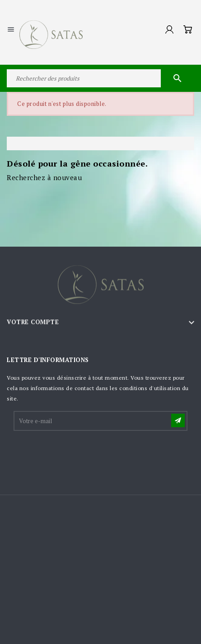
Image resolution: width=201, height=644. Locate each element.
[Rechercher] (100, 78)
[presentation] (83, 454)
